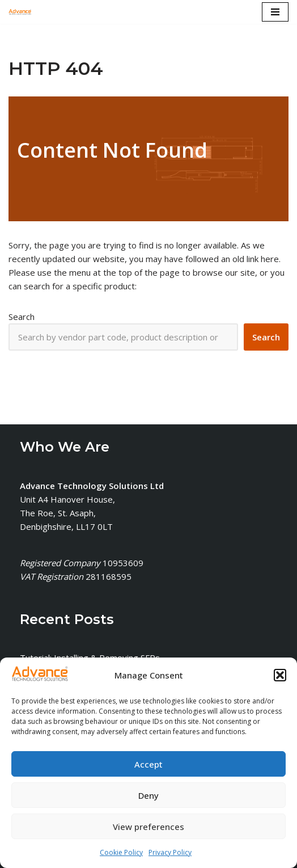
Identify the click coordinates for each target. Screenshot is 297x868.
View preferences (148, 827)
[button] (280, 676)
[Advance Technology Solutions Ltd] (20, 12)
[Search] (266, 337)
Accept (148, 764)
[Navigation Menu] (275, 12)
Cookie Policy (121, 852)
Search (22, 317)
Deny (148, 795)
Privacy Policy (170, 852)
